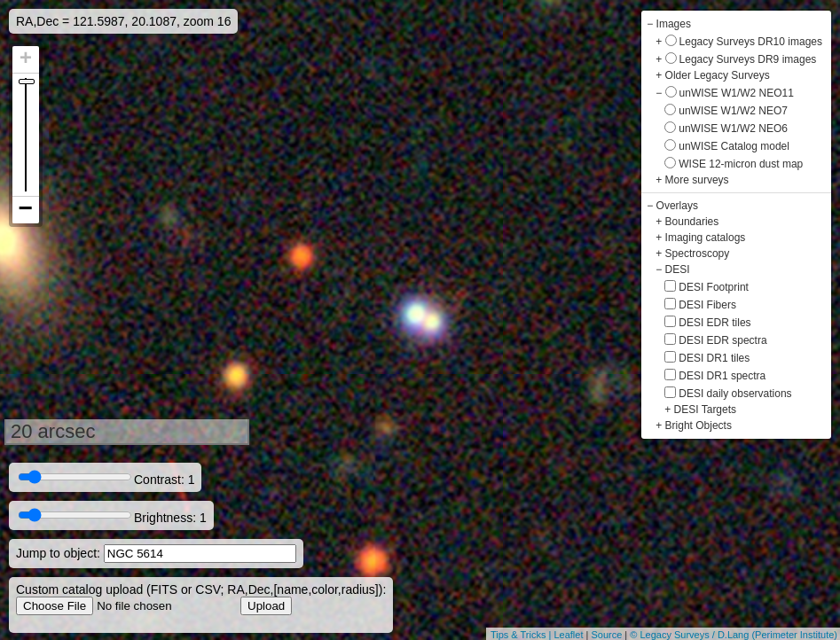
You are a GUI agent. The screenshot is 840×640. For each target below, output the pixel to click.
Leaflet (568, 635)
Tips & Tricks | (522, 635)
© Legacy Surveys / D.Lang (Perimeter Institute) (734, 635)
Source (606, 635)
